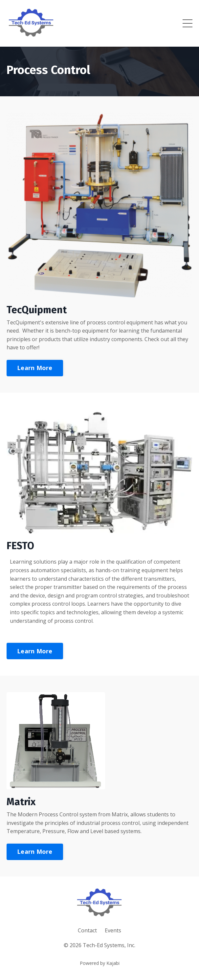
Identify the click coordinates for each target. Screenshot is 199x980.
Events (113, 930)
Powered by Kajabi (100, 963)
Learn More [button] (35, 368)
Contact (87, 930)
